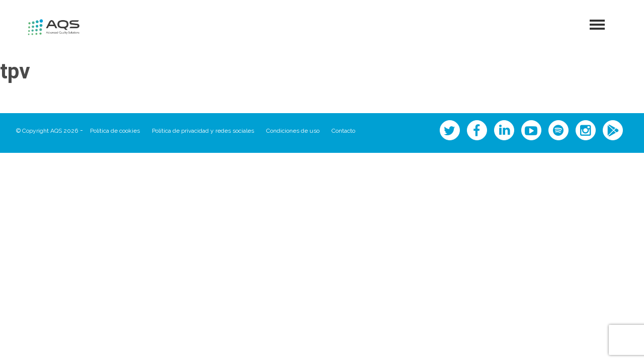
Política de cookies (115, 131)
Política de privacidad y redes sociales (203, 131)
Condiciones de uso (293, 131)
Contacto (343, 131)
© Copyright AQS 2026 (47, 131)
